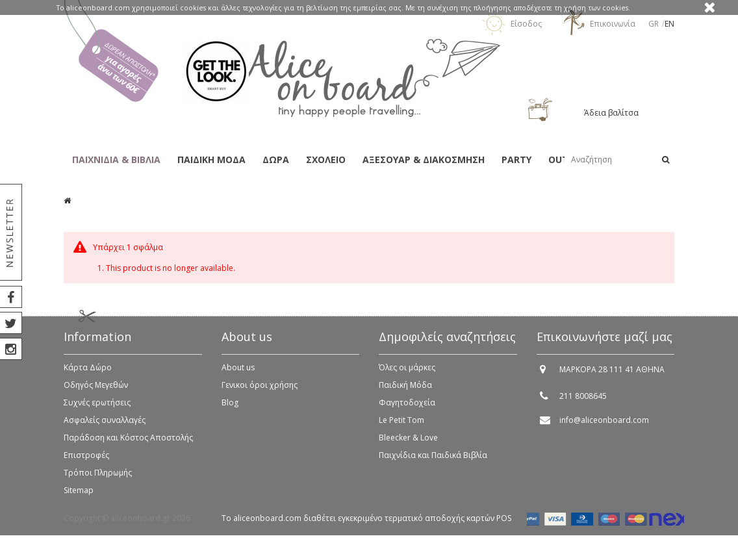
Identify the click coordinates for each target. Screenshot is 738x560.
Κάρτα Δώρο (88, 373)
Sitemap (79, 496)
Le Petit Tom (401, 426)
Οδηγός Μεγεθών (96, 391)
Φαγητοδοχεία (407, 408)
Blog (230, 408)
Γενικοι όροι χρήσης (260, 391)
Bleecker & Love (408, 443)
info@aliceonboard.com (604, 426)
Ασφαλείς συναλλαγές (105, 426)
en (669, 24)
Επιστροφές (86, 461)
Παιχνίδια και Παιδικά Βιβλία (433, 461)
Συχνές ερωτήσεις (97, 408)
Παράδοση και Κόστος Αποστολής (128, 443)
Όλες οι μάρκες (407, 373)
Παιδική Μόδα (405, 391)
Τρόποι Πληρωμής (98, 478)
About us (238, 373)
